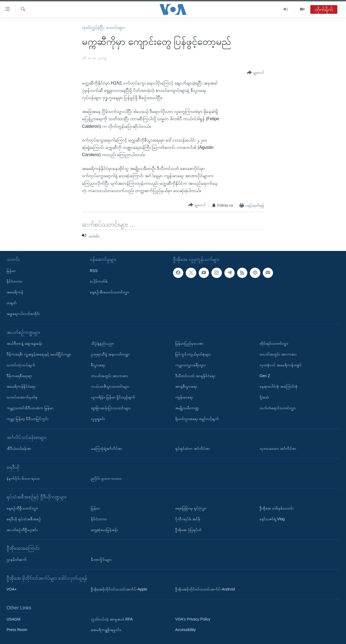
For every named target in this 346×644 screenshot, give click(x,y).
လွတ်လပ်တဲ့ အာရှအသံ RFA (112, 619)
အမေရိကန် (15, 292)
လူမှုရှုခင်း (98, 419)
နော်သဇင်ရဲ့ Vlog (272, 519)
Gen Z (265, 375)
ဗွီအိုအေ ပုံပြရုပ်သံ (188, 529)
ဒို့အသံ (264, 397)
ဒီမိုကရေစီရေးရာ (19, 375)
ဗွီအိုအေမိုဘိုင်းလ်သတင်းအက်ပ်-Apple (119, 589)
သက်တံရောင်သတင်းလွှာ (278, 408)
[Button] (255, 73)
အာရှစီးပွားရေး (186, 386)
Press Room (17, 630)
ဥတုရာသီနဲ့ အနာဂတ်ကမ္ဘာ (110, 354)
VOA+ (12, 589)
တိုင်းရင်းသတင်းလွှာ (274, 343)
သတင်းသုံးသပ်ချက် (21, 365)
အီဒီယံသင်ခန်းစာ (19, 448)
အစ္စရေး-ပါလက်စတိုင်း (23, 314)
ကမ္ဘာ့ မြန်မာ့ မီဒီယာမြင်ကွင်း (27, 419)
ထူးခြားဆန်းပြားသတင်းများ (111, 408)
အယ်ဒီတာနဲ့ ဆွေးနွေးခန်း (24, 343)
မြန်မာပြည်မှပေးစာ (189, 343)
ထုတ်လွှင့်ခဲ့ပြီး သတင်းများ (103, 27)
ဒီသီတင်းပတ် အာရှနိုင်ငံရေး (195, 375)
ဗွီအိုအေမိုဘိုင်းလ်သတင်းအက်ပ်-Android (205, 589)
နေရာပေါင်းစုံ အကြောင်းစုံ (279, 386)
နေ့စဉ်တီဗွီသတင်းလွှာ (22, 508)
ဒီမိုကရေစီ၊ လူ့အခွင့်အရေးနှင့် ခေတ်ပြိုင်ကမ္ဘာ (39, 354)
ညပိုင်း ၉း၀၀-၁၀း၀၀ (106, 478)
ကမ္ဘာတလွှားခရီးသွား (190, 365)
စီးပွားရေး (98, 365)
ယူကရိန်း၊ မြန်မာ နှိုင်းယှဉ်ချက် (113, 397)
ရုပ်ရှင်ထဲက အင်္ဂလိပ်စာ (192, 448)
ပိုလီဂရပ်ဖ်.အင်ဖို (188, 519)
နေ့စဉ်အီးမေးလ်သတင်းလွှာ (109, 292)
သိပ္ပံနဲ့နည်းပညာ (102, 343)
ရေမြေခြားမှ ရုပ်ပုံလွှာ (191, 508)
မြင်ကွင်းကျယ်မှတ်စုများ (193, 354)
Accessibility (185, 630)
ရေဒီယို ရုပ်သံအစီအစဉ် (24, 519)
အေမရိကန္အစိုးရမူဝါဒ (106, 630)
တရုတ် (11, 303)
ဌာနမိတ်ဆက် (17, 559)
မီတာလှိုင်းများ (101, 559)
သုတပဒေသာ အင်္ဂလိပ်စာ (278, 448)
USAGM (13, 619)
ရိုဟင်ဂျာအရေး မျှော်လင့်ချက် (197, 419)
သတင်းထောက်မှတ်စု (22, 397)
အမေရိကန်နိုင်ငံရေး (21, 386)
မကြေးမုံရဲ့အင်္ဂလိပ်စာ (107, 448)
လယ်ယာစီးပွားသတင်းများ (110, 386)
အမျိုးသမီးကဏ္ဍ (187, 408)
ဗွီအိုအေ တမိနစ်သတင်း (277, 508)
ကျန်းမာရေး (184, 397)
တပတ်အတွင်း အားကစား (109, 375)
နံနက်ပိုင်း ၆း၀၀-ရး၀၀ (23, 478)
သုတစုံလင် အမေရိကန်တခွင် (280, 365)
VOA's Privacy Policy (193, 619)
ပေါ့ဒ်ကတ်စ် (99, 281)
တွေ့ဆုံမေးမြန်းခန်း (104, 529)
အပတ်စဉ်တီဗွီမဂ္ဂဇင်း (22, 529)
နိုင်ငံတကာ (14, 281)
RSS (94, 270)
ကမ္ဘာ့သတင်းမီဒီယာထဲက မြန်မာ (30, 408)
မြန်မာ (11, 270)
